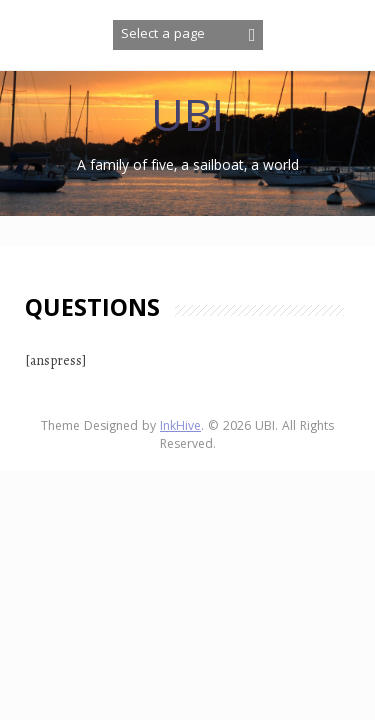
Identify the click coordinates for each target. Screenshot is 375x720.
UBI (187, 121)
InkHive (180, 427)
